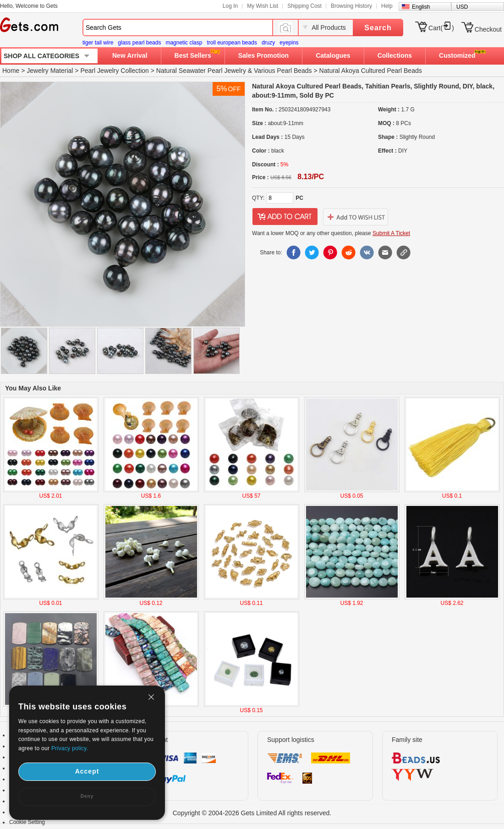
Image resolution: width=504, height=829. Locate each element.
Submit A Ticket (391, 233)
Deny (87, 796)
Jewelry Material (50, 71)
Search (378, 28)
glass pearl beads (139, 43)
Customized (457, 55)
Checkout (488, 29)
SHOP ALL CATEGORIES (41, 56)
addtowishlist (356, 217)
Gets (29, 25)
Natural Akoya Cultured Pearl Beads (371, 71)
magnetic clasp (184, 43)
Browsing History (351, 6)
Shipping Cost (304, 6)
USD (462, 7)
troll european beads (232, 43)
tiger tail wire (98, 43)
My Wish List (263, 6)
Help (387, 6)
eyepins (289, 43)
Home (11, 71)
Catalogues (333, 55)
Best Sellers (193, 55)
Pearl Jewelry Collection (114, 71)
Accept (87, 771)
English (421, 7)
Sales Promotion (263, 55)
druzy (268, 43)
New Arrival (130, 55)
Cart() (441, 28)
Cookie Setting (27, 822)
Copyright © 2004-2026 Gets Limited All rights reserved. (252, 813)
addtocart (285, 217)
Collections (395, 55)
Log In (230, 6)
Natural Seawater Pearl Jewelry (201, 71)
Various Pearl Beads (283, 71)
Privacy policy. (70, 748)
